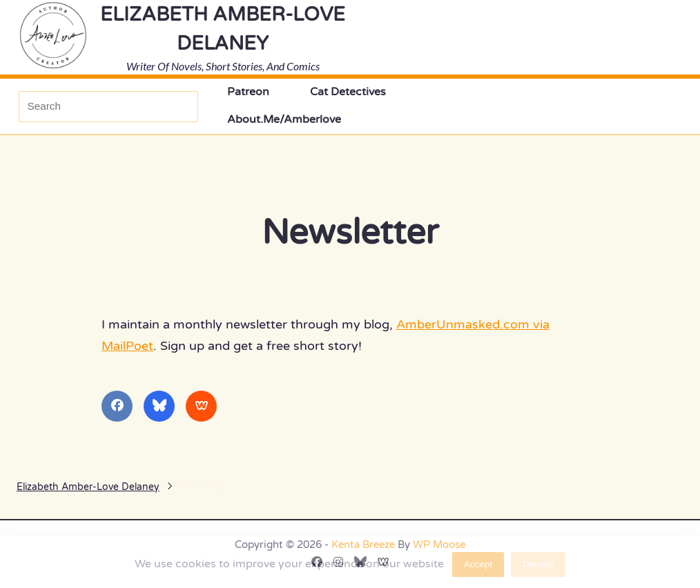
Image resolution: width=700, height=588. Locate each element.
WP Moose (439, 545)
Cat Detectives (348, 92)
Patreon (248, 92)
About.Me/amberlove (284, 120)
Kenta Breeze (363, 545)
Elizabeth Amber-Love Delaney (88, 487)
